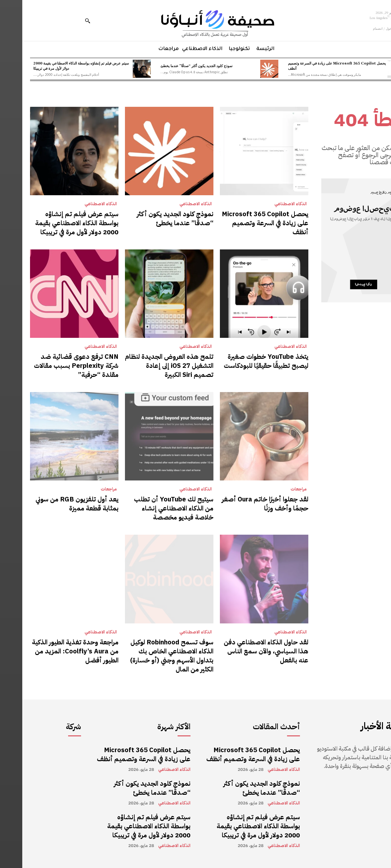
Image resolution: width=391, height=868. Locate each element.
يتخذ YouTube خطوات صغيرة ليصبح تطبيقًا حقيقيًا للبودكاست (244, 361)
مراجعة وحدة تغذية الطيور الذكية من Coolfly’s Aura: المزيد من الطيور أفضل (53, 651)
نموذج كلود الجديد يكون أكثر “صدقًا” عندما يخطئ (174, 66)
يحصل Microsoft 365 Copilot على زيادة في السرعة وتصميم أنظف (315, 65)
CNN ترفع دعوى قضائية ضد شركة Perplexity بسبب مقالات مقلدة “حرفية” (54, 366)
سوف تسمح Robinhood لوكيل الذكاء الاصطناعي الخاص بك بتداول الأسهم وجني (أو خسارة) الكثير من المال (149, 656)
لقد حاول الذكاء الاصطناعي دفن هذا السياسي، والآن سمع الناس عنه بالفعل (244, 651)
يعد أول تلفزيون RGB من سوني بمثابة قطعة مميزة (55, 504)
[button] (65, 21)
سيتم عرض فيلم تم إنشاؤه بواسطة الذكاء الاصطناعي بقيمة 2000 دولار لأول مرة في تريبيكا (59, 65)
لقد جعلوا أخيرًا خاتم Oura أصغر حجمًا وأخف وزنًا (243, 504)
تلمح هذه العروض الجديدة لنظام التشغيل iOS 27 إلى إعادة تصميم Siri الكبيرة (147, 366)
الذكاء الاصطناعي (268, 204)
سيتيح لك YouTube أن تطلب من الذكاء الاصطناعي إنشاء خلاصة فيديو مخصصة (151, 508)
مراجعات (276, 489)
